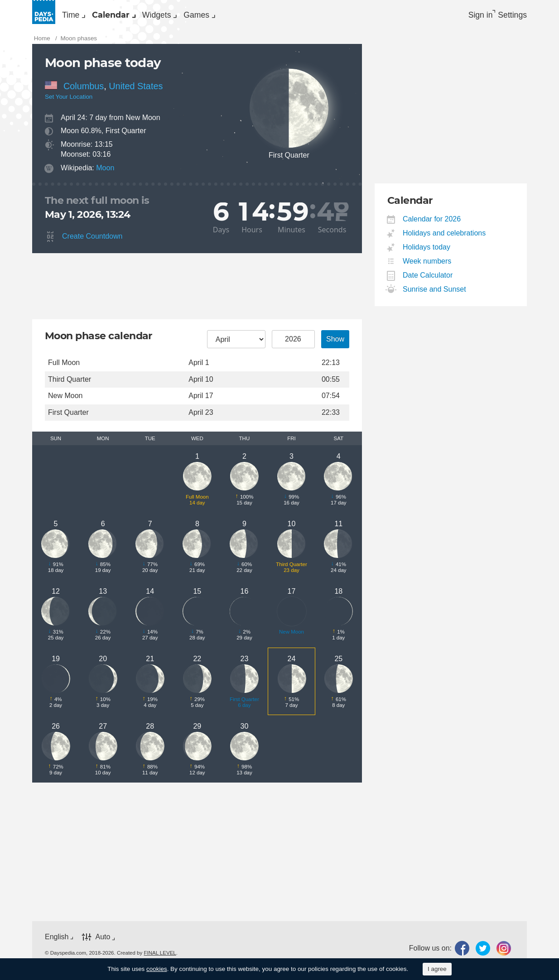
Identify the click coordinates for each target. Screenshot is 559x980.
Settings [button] (511, 16)
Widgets (202, 16)
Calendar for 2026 (432, 224)
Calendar (137, 16)
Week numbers (427, 266)
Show (335, 344)
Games (260, 16)
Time (79, 16)
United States (136, 91)
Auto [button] (103, 942)
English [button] (57, 942)
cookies (157, 969)
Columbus (84, 91)
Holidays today (427, 252)
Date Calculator (428, 280)
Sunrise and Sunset (435, 294)
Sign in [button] (468, 16)
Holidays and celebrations (444, 238)
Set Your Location (69, 102)
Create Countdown (92, 241)
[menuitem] (80, 16)
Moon (105, 172)
